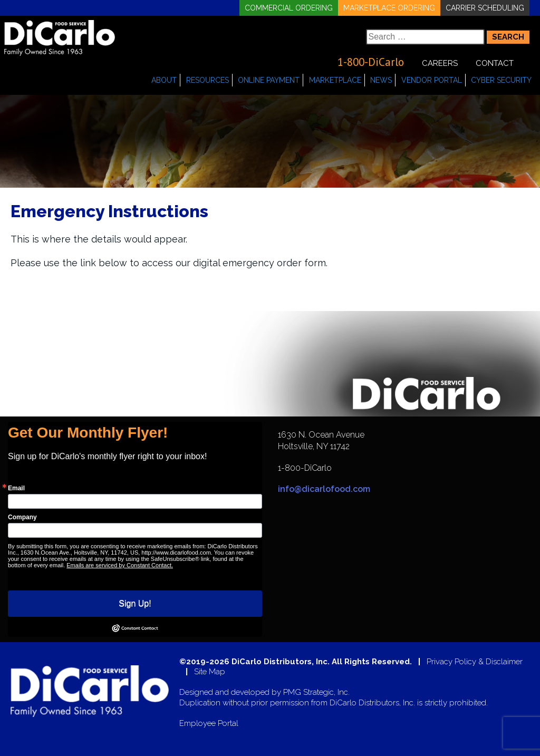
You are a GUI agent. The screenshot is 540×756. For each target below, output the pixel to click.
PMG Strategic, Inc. (316, 692)
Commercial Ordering (289, 8)
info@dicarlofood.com (324, 489)
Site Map (210, 672)
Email (16, 488)
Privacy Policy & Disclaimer (475, 662)
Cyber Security (501, 80)
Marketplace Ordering (389, 8)
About (164, 80)
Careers (440, 63)
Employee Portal (209, 724)
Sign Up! (135, 603)
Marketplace (335, 80)
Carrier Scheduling (485, 8)
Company (22, 517)
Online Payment (269, 80)
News (381, 80)
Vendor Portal (432, 80)
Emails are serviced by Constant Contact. (120, 565)
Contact (495, 63)
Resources (208, 80)
